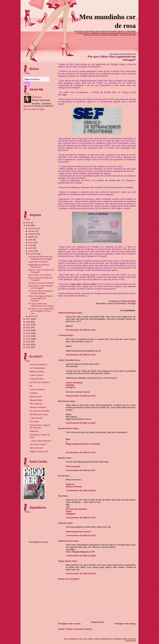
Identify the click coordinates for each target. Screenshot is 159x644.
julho (30, 240)
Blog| (69, 444)
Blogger (45, 542)
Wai (125, 639)
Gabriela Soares (66, 541)
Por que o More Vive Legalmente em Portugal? (41, 305)
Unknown (63, 523)
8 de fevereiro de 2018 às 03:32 (81, 573)
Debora (38, 97)
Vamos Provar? (37, 448)
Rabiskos (34, 431)
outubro (32, 231)
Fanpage (70, 385)
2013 (28, 330)
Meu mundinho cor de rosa (75, 639)
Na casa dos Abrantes (40, 411)
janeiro (31, 316)
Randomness (106, 639)
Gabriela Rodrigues (67, 313)
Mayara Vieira (36, 400)
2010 (28, 339)
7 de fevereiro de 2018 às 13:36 (81, 518)
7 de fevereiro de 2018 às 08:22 (81, 490)
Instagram (71, 387)
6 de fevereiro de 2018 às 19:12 (81, 452)
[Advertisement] (81, 599)
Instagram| (77, 444)
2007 (28, 347)
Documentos (120, 303)
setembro (32, 234)
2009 (28, 342)
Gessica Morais (65, 428)
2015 (28, 325)
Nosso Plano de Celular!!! (40, 275)
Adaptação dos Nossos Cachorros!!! (39, 266)
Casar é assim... (37, 375)
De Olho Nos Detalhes (40, 382)
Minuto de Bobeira (38, 407)
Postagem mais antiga (125, 624)
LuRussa (34, 393)
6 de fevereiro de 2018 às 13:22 (81, 355)
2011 (28, 336)
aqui (65, 95)
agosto (31, 237)
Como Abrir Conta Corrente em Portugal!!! (41, 287)
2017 (28, 319)
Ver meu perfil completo (34, 109)
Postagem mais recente (69, 624)
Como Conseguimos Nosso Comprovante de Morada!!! (41, 298)
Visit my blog (72, 466)
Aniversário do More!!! (38, 262)
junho (31, 242)
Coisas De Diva (37, 379)
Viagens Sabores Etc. (39, 451)
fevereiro (32, 254)
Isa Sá (61, 476)
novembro (33, 228)
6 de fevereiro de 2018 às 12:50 (81, 330)
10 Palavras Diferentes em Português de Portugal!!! (40, 258)
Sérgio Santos (65, 561)
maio (30, 245)
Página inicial (97, 622)
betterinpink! (131, 641)
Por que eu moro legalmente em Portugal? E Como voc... (41, 311)
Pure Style (34, 422)
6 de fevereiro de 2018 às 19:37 (81, 470)
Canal (69, 511)
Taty (60, 496)
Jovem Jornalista (66, 360)
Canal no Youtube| (91, 444)
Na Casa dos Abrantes (77, 509)
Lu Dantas (63, 335)
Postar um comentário (69, 579)
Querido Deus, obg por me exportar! (40, 426)
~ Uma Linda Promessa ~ (41, 441)
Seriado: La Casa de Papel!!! (41, 283)
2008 (28, 345)
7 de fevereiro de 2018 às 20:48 (81, 556)
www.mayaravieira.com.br (78, 532)
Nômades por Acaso (39, 414)
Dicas (110, 303)
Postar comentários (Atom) (79, 629)
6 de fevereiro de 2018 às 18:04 (81, 423)
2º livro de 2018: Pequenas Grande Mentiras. (40, 292)
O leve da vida (36, 418)
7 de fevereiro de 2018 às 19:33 (81, 535)
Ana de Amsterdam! (39, 364)
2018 (28, 225)
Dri (31, 386)
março (31, 251)
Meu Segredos (36, 404)
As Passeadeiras (37, 368)
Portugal (132, 303)
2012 (28, 333)
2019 (28, 223)
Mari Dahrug (64, 401)
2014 (28, 328)
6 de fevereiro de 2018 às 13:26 (81, 396)
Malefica (62, 458)
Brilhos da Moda (74, 487)
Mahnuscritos (36, 397)
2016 (28, 322)
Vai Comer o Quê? (38, 444)
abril (30, 248)
